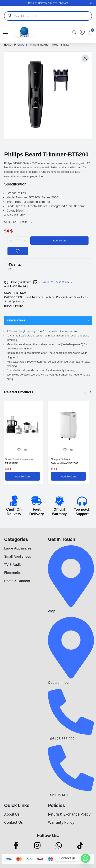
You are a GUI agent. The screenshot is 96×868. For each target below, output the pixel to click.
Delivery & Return (21, 282)
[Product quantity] (18, 240)
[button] (85, 392)
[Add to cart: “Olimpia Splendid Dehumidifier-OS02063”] (71, 476)
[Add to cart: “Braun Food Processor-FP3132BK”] (25, 476)
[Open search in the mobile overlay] (48, 16)
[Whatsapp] (85, 858)
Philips (19, 306)
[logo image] (24, 32)
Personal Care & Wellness (72, 297)
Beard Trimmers (33, 297)
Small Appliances (14, 301)
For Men (49, 297)
